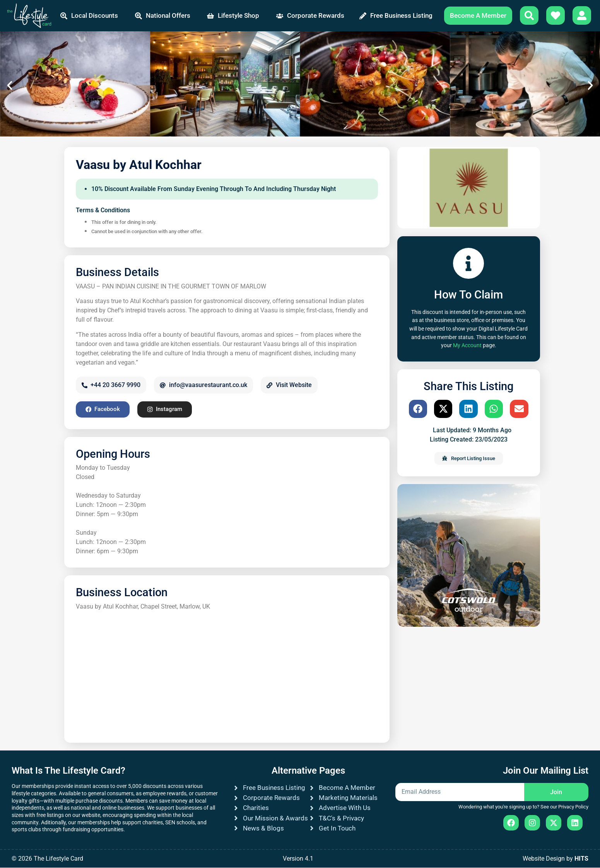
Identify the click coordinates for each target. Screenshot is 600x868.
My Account (467, 345)
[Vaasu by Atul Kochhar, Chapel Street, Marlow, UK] (227, 674)
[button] (10, 85)
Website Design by (556, 859)
